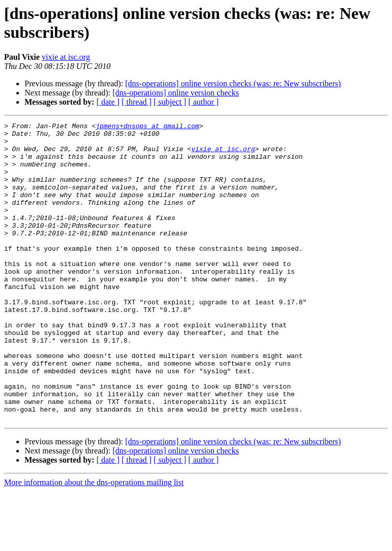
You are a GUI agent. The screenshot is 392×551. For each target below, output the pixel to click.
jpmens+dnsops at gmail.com (147, 127)
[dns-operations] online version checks (175, 93)
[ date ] (108, 102)
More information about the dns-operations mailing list (94, 542)
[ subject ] (170, 102)
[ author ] (204, 102)
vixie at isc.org (66, 57)
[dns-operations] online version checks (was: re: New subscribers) (233, 83)
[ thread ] (137, 102)
